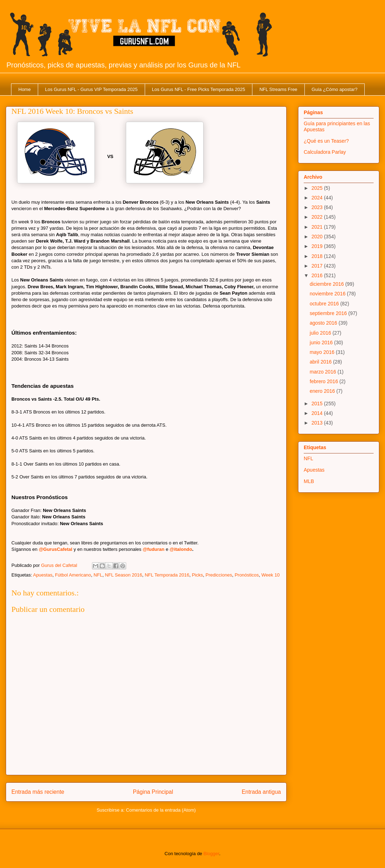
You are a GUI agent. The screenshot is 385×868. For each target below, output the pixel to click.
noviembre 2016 (328, 294)
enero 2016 (323, 391)
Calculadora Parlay (325, 152)
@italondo (181, 549)
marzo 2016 (324, 372)
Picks (197, 575)
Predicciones (219, 575)
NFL (98, 575)
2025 (318, 188)
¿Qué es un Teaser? (326, 141)
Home (25, 89)
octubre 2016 (325, 304)
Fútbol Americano (73, 575)
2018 (318, 256)
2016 (318, 275)
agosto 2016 (324, 323)
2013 (318, 423)
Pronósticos (247, 575)
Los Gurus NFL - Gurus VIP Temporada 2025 (91, 89)
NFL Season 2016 (123, 575)
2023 (318, 207)
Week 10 (270, 575)
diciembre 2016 (328, 284)
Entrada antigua (261, 792)
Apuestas (43, 575)
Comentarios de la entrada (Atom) (161, 810)
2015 (318, 403)
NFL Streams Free (278, 89)
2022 (318, 217)
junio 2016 (322, 342)
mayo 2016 (323, 352)
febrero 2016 (325, 381)
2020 (318, 237)
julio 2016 (321, 333)
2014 (318, 413)
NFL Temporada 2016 (167, 575)
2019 (318, 246)
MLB (309, 481)
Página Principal (153, 792)
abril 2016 (321, 362)
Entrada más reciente (38, 792)
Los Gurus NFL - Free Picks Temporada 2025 (199, 89)
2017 (318, 266)
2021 (318, 227)
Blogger (211, 854)
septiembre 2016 (329, 313)
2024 (318, 198)
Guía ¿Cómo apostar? (335, 89)
